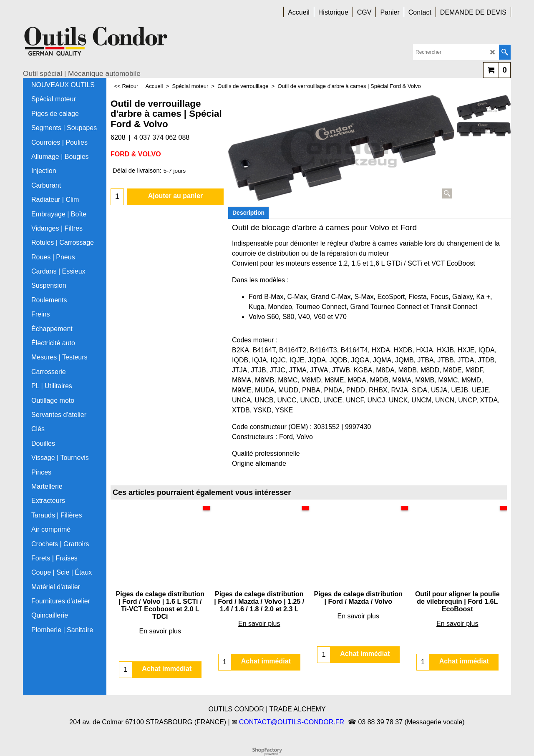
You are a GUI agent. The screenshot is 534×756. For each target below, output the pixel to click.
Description (248, 213)
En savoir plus (160, 631)
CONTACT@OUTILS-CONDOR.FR (292, 722)
